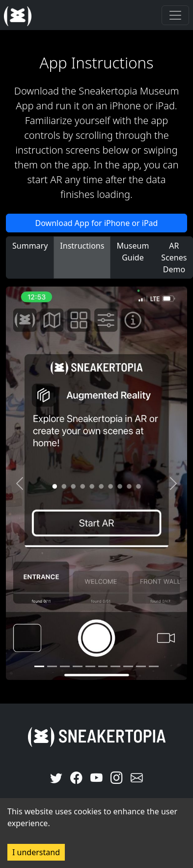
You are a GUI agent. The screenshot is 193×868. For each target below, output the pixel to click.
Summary (30, 246)
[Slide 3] (78, 666)
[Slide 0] (39, 666)
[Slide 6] (115, 666)
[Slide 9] (154, 666)
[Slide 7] (128, 666)
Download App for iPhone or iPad (97, 223)
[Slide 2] (65, 666)
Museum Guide (133, 252)
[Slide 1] (52, 666)
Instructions (82, 246)
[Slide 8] (141, 666)
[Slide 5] (103, 666)
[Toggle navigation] (175, 15)
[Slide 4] (90, 666)
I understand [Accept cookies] (36, 852)
